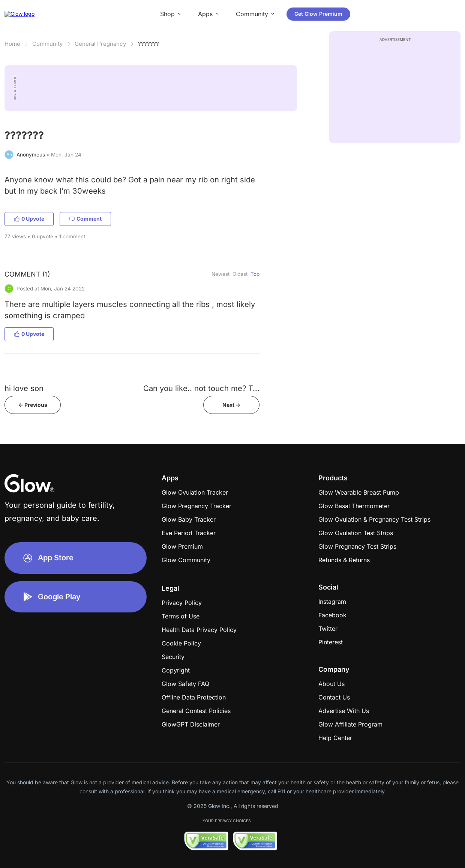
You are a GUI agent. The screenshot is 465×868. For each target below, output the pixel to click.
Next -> (231, 405)
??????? (148, 44)
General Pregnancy (100, 44)
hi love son (24, 388)
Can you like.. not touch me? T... (201, 388)
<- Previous (33, 405)
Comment (85, 219)
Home (12, 44)
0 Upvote (29, 219)
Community (47, 44)
